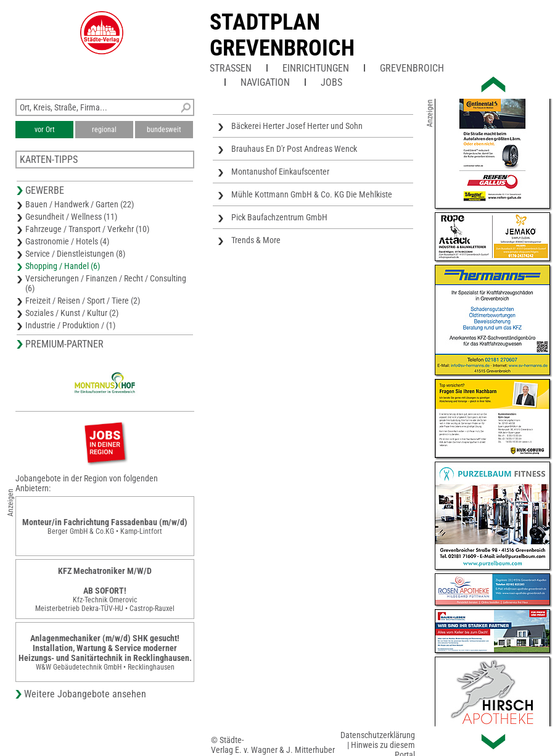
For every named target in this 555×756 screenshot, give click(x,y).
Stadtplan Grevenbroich (282, 35)
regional (104, 130)
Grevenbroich (412, 68)
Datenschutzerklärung (378, 735)
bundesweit (164, 130)
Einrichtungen (316, 68)
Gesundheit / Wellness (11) (71, 217)
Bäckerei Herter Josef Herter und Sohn (297, 126)
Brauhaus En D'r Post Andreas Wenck (294, 149)
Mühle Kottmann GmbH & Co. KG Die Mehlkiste (312, 194)
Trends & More (256, 240)
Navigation (265, 82)
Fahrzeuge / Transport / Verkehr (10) (87, 229)
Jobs (331, 82)
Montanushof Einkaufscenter (280, 172)
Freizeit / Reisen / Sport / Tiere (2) (83, 301)
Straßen (231, 68)
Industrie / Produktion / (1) (70, 325)
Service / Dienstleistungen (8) (75, 254)
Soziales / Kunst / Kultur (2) (72, 313)
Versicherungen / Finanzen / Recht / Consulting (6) (106, 283)
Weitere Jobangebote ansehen (85, 694)
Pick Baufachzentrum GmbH (279, 217)
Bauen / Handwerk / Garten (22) (80, 204)
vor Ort (45, 130)
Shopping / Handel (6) (63, 266)
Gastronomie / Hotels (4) (67, 241)
